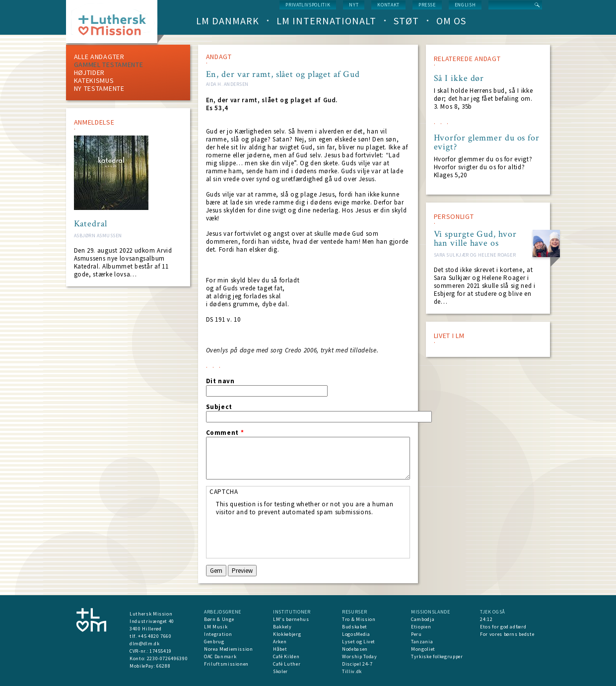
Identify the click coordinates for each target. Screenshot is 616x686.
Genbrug (214, 642)
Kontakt (388, 5)
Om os (451, 21)
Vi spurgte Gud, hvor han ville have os (475, 239)
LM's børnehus (291, 619)
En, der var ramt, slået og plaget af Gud (283, 74)
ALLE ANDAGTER (99, 57)
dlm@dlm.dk (145, 644)
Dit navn (220, 381)
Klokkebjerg (287, 634)
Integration (218, 634)
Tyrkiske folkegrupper (437, 656)
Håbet (280, 649)
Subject (219, 407)
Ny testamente (99, 88)
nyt (354, 5)
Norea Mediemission (229, 649)
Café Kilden (286, 656)
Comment (225, 433)
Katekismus (94, 80)
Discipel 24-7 (357, 664)
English (465, 5)
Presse (427, 5)
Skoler (280, 671)
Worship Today (359, 656)
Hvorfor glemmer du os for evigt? (487, 142)
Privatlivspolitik (308, 5)
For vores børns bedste (507, 634)
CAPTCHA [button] (224, 492)
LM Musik (216, 627)
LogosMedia (356, 634)
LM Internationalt (326, 21)
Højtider (90, 72)
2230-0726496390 (168, 658)
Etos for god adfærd (503, 627)
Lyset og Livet (359, 642)
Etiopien (421, 627)
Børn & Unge (219, 619)
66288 (163, 666)
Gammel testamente (109, 65)
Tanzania (422, 642)
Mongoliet (423, 649)
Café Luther (287, 664)
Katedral (91, 224)
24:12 (486, 619)
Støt (406, 21)
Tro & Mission (359, 619)
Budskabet (355, 627)
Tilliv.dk (352, 671)
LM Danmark (228, 21)
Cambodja (423, 619)
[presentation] (291, 536)
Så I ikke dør (459, 78)
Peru (416, 634)
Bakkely (282, 627)
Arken (280, 642)
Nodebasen (355, 649)
